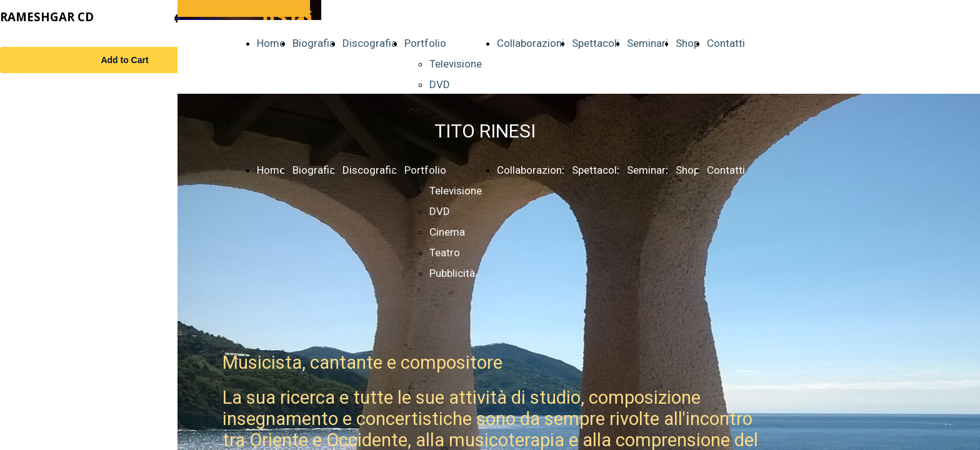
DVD (440, 84)
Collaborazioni (531, 43)
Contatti (726, 43)
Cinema (447, 232)
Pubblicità (452, 273)
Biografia (314, 43)
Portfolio (425, 43)
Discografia (370, 43)
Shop (687, 43)
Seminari (647, 43)
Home (271, 43)
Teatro (445, 252)
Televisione (456, 64)
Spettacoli (596, 43)
